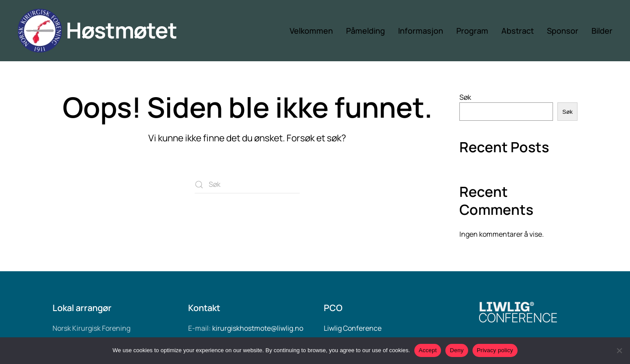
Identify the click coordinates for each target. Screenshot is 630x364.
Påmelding (366, 31)
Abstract (518, 31)
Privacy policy (495, 350)
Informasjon (421, 31)
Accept (428, 350)
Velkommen (311, 31)
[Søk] (247, 185)
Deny (457, 350)
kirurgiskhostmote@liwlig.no (258, 328)
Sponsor (563, 31)
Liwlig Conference (353, 328)
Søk (465, 97)
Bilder (602, 31)
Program (472, 31)
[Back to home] (106, 31)
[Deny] (619, 350)
